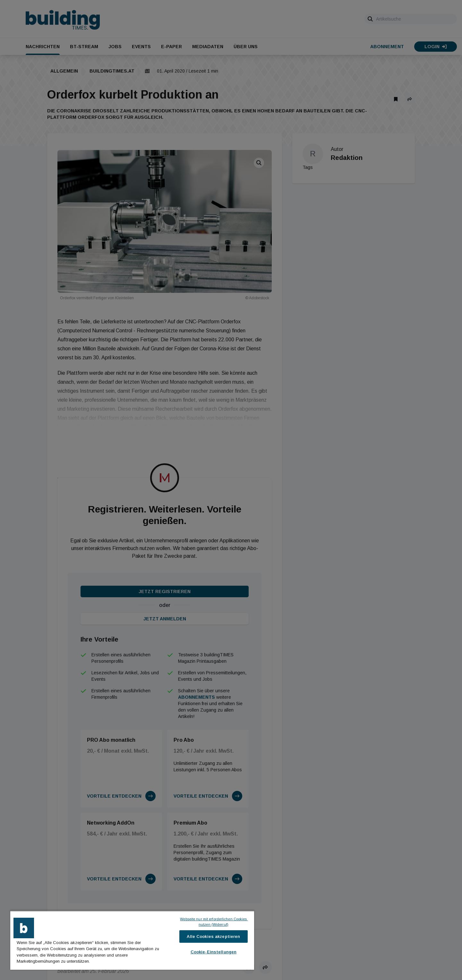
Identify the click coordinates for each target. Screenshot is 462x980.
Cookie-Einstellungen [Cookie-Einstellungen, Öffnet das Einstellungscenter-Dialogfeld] (214, 952)
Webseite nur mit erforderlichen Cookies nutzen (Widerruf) (214, 922)
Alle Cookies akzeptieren (213, 936)
